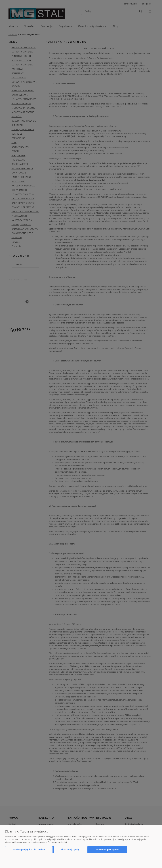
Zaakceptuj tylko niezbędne (29, 850)
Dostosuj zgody (70, 850)
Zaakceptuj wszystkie (108, 850)
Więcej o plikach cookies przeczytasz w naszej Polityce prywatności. (36, 842)
